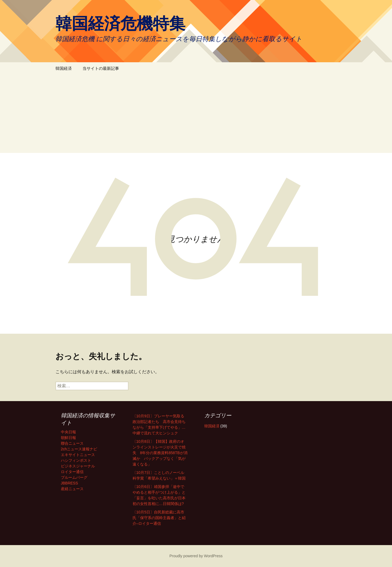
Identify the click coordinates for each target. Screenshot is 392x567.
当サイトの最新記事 (101, 68)
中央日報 (68, 432)
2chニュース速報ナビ (79, 449)
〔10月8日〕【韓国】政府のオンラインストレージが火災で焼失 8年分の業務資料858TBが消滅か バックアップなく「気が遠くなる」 (160, 453)
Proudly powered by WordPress (196, 556)
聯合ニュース (72, 443)
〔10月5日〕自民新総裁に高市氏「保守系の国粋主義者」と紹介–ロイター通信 (159, 518)
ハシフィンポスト (76, 460)
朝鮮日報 (68, 438)
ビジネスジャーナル (78, 466)
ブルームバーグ (74, 477)
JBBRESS (70, 483)
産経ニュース (72, 489)
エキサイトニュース (78, 455)
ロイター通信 (72, 472)
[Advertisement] (196, 115)
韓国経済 (64, 68)
